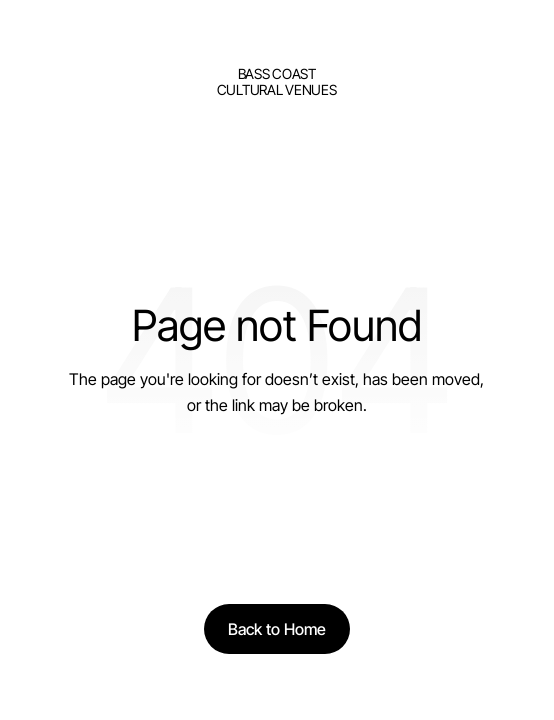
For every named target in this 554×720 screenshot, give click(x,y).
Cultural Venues (277, 89)
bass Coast (277, 73)
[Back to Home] (277, 629)
